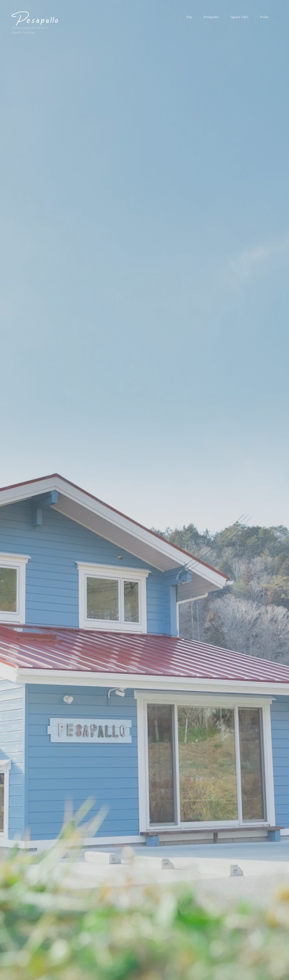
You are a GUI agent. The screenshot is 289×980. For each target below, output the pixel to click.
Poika (264, 17)
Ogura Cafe (239, 17)
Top (189, 17)
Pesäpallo (211, 17)
